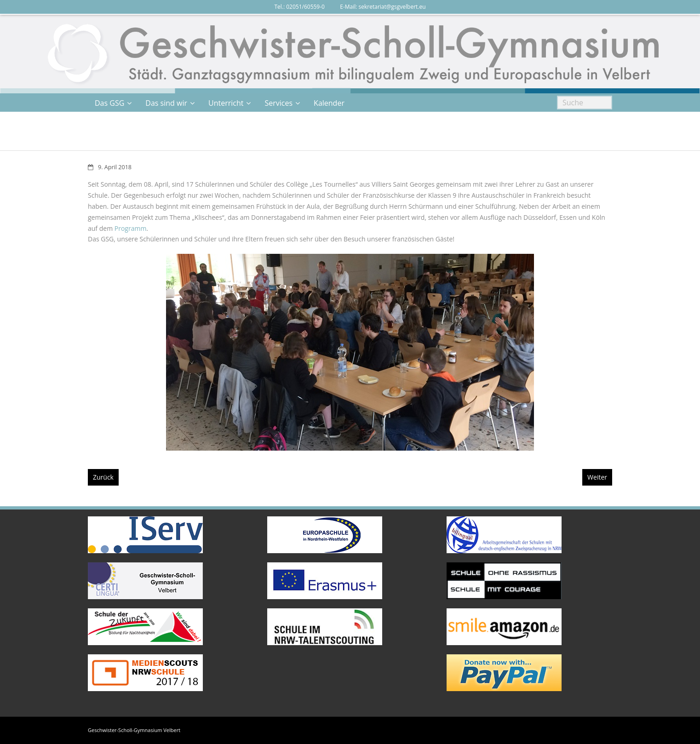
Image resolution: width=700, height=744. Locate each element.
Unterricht (226, 103)
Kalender (329, 103)
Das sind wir (166, 103)
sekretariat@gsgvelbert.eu (392, 7)
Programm (131, 228)
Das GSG (109, 103)
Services (278, 103)
